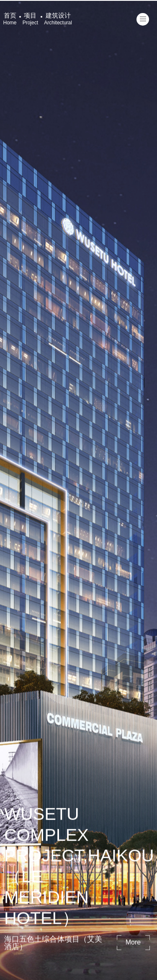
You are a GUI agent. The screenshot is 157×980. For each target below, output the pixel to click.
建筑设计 (58, 19)
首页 (10, 19)
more (133, 943)
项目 (30, 19)
